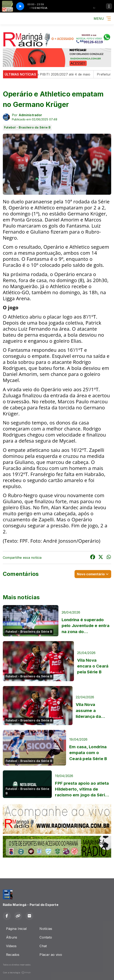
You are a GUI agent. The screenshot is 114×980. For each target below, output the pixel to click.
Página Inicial (16, 929)
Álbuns (12, 937)
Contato (46, 937)
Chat (43, 946)
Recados (13, 955)
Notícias (46, 929)
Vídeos (11, 946)
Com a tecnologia (17, 973)
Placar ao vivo (51, 955)
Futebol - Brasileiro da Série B (27, 127)
